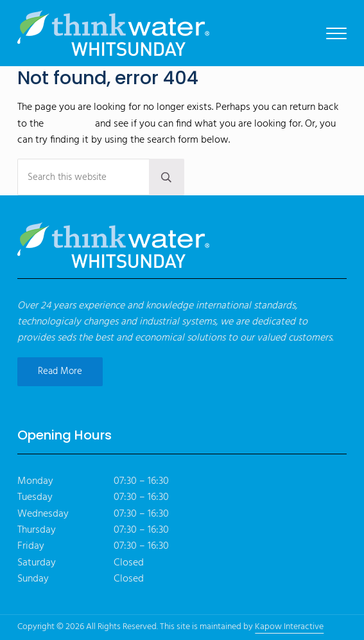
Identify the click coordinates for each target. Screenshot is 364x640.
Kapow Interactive (289, 627)
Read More (60, 371)
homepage (69, 124)
